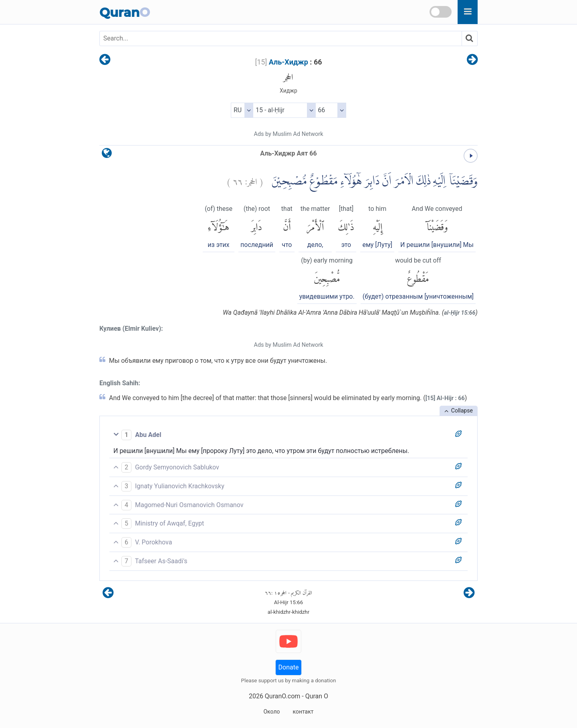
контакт (303, 712)
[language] (107, 155)
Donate (289, 667)
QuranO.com (282, 696)
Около (271, 712)
